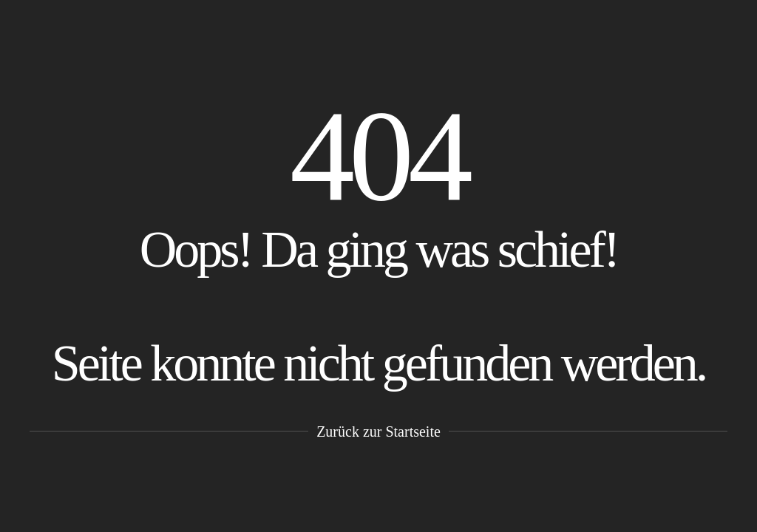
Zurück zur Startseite (378, 432)
